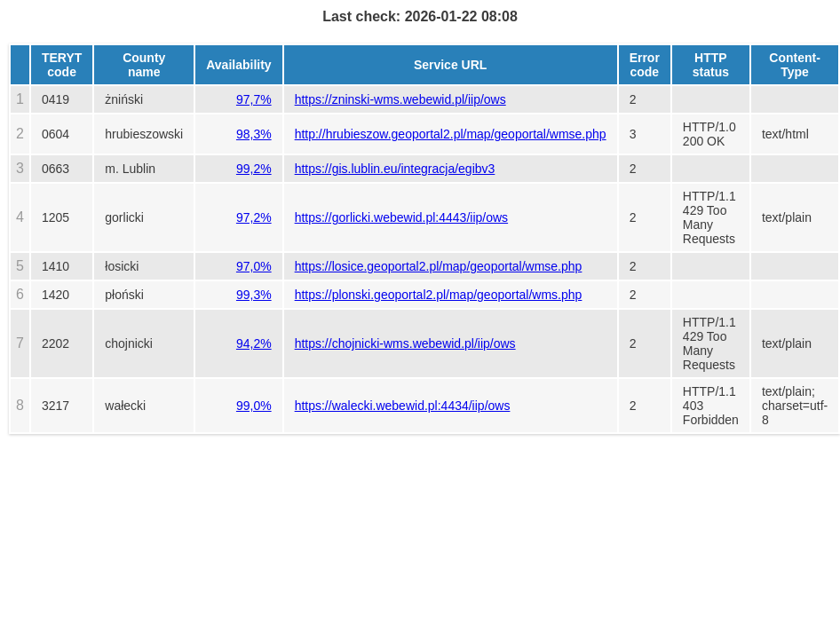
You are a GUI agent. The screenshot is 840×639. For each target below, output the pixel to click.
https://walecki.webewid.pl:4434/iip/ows (403, 406)
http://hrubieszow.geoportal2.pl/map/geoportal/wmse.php (451, 134)
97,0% (254, 266)
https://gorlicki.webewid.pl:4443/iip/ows (401, 217)
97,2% (254, 217)
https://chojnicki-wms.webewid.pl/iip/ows (405, 343)
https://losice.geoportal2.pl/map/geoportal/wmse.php (439, 266)
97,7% (254, 99)
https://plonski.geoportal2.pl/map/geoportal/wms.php (439, 295)
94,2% (254, 343)
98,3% (254, 134)
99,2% (254, 169)
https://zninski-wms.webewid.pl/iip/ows (400, 99)
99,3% (254, 295)
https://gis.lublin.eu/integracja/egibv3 (395, 169)
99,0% (254, 406)
